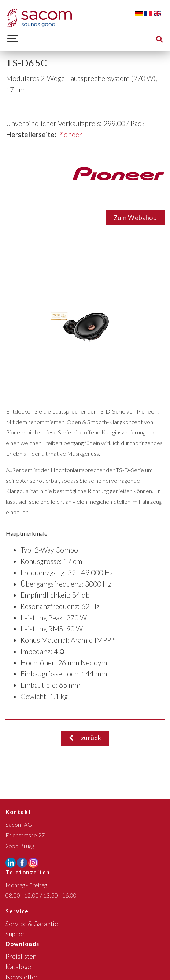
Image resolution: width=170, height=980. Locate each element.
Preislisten (21, 956)
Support (16, 934)
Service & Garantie (32, 924)
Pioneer (70, 134)
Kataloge (18, 967)
